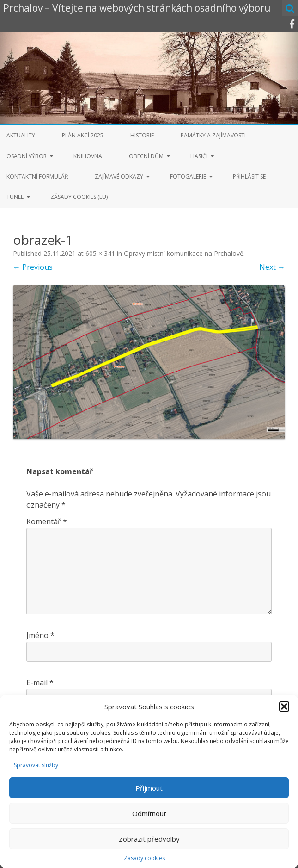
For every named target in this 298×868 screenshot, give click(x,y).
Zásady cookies (144, 858)
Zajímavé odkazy (119, 177)
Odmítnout (149, 813)
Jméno (40, 635)
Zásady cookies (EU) (79, 197)
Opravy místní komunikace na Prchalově (184, 253)
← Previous (33, 267)
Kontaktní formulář (37, 177)
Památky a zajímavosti (213, 135)
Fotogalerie (188, 177)
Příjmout (149, 788)
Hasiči (199, 156)
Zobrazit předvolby (149, 839)
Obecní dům (146, 156)
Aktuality (21, 135)
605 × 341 (100, 253)
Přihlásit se (249, 177)
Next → (272, 267)
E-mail (40, 682)
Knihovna (88, 156)
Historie (142, 135)
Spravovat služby (36, 765)
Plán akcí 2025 (83, 135)
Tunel (15, 197)
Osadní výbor (27, 156)
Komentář (47, 521)
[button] (284, 707)
